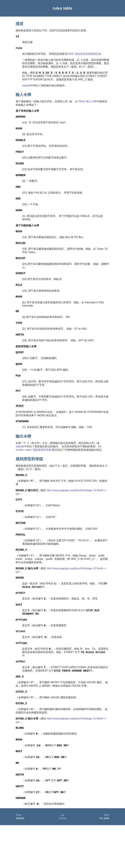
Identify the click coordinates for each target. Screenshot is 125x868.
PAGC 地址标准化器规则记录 (84, 55)
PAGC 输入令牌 (87, 104)
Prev (18, 858)
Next (107, 858)
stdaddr (26, 87)
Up (62, 858)
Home (63, 861)
